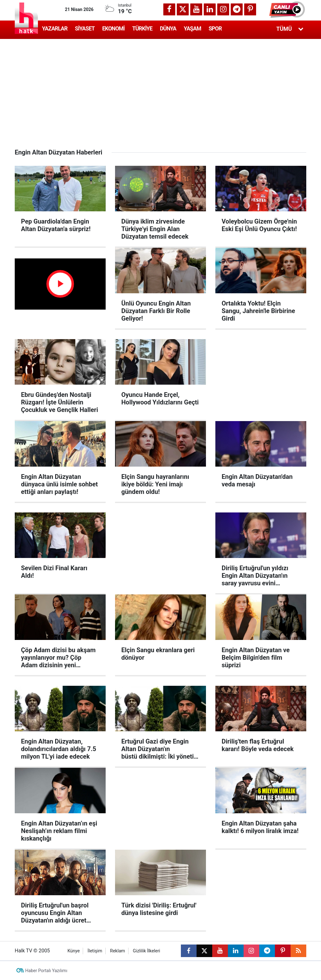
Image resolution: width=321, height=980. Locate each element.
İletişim (95, 951)
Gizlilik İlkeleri (147, 951)
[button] (288, 9)
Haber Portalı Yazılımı (46, 971)
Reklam (118, 951)
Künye (74, 951)
